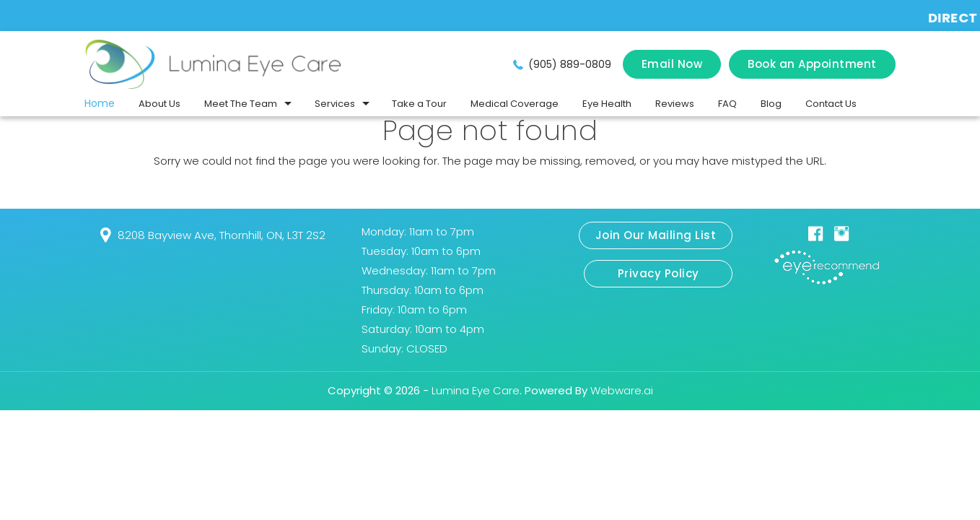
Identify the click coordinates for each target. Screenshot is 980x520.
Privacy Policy (659, 273)
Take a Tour (419, 104)
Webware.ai (622, 390)
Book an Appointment (812, 64)
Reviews (675, 104)
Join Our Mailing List (656, 235)
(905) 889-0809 (570, 64)
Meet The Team (241, 104)
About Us (159, 104)
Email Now (672, 64)
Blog (771, 104)
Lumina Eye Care (476, 390)
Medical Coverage (515, 104)
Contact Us (831, 104)
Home (100, 103)
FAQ (727, 104)
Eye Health (607, 104)
